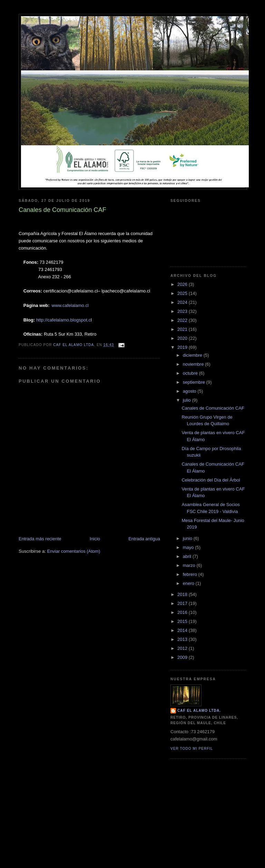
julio (188, 400)
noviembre (194, 364)
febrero (191, 574)
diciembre (193, 355)
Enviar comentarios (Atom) (73, 551)
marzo (190, 565)
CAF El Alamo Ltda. (199, 711)
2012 (183, 648)
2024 (183, 302)
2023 (183, 311)
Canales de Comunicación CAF (213, 408)
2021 (183, 329)
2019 (183, 347)
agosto (190, 391)
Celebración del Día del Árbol (211, 480)
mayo (189, 547)
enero (189, 583)
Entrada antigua (144, 539)
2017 (183, 603)
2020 (183, 338)
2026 (183, 284)
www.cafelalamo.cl (70, 305)
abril (188, 556)
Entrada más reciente (40, 539)
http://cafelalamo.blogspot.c (63, 320)
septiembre (195, 382)
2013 (183, 639)
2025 (183, 293)
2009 (183, 657)
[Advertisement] (132, 819)
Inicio (95, 539)
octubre (191, 373)
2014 (183, 630)
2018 (183, 594)
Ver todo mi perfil (192, 749)
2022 (183, 320)
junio (188, 538)
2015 (183, 621)
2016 (183, 612)
